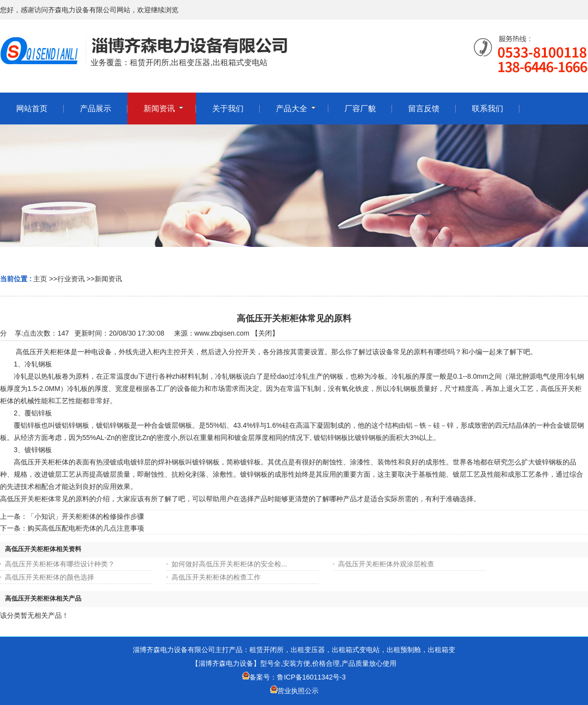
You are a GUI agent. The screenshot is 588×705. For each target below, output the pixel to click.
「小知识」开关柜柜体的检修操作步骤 (86, 516)
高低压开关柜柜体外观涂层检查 (386, 564)
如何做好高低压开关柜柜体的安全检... (229, 564)
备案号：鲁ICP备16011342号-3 (294, 677)
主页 (40, 279)
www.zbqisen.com (222, 333)
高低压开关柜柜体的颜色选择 (49, 577)
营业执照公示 (298, 691)
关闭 (265, 333)
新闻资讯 (108, 279)
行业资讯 (71, 279)
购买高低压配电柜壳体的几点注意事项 (86, 528)
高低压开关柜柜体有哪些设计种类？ (60, 564)
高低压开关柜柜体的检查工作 (216, 577)
